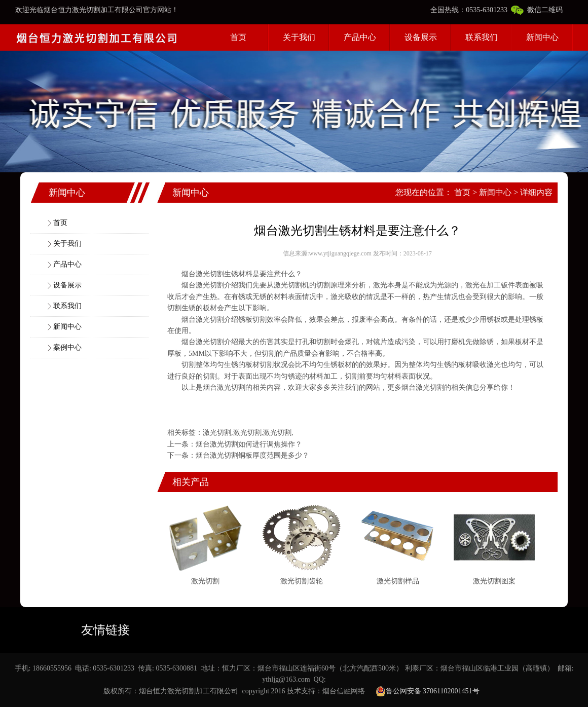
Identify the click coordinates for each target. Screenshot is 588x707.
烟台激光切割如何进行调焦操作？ (249, 444)
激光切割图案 (494, 581)
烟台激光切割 (203, 274)
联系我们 (482, 37)
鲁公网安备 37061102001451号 (428, 691)
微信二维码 (537, 10)
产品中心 (360, 37)
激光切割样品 (398, 581)
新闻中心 (542, 37)
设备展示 (421, 37)
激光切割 (210, 285)
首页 (238, 37)
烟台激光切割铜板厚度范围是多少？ (252, 455)
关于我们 (299, 37)
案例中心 (67, 347)
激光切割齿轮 (302, 581)
